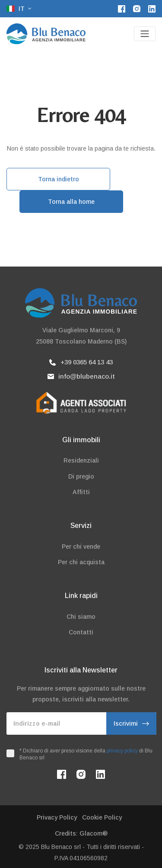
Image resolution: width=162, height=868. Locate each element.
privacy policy (122, 751)
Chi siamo (81, 617)
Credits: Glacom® (81, 833)
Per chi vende (81, 547)
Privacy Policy (57, 817)
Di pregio (81, 476)
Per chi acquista (81, 562)
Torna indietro (59, 179)
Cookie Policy (102, 817)
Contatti (81, 632)
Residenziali (81, 460)
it (16, 9)
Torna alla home (71, 202)
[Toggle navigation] (145, 34)
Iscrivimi (131, 723)
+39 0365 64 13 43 (81, 362)
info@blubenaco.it (81, 376)
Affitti (81, 492)
